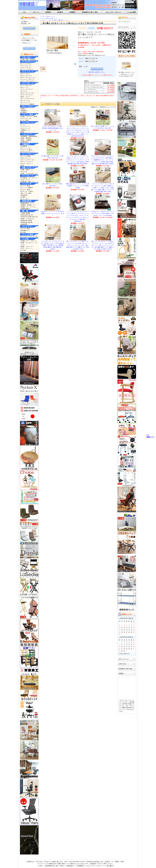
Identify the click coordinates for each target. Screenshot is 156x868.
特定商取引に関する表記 (125, 669)
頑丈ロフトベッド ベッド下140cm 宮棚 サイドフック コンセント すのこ (53, 214)
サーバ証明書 (130, 702)
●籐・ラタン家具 (26, 193)
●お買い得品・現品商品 (28, 59)
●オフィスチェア (26, 76)
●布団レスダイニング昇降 (29, 116)
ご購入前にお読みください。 (97, 72)
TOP (24, 12)
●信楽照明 (24, 224)
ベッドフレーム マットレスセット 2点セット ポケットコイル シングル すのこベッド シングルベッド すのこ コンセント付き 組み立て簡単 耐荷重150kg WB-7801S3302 (78, 160)
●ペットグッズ (25, 102)
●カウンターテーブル (27, 93)
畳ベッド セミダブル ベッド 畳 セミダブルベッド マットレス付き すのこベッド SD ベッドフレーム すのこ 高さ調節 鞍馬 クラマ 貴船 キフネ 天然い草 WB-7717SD (103, 245)
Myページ (36, 12)
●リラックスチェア (27, 89)
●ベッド (23, 124)
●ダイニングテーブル (27, 160)
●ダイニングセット (27, 164)
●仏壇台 (23, 197)
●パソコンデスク (26, 64)
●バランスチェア (26, 68)
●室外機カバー (25, 230)
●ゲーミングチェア (27, 69)
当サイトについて (124, 659)
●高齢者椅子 (25, 142)
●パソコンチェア (26, 66)
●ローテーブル (25, 101)
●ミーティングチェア (27, 79)
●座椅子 (23, 108)
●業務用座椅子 (25, 209)
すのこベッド (50, 16)
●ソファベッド (25, 126)
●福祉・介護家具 (26, 140)
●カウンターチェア (27, 95)
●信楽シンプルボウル (27, 219)
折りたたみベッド (52, 18)
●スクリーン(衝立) (27, 150)
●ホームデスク (25, 74)
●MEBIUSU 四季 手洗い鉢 (29, 217)
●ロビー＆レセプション (28, 77)
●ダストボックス (26, 158)
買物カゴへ (151, 437)
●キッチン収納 (25, 156)
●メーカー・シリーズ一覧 (29, 236)
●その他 (23, 232)
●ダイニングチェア (27, 162)
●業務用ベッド (25, 130)
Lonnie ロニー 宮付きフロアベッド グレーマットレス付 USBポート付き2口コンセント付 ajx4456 (103, 214)
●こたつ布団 (25, 120)
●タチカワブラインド (27, 152)
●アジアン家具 (25, 190)
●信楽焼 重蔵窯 (26, 213)
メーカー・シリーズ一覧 (48, 20)
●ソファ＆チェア (26, 85)
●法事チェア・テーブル (28, 207)
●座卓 (22, 165)
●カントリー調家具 (27, 188)
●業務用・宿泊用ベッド (28, 205)
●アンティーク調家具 (27, 104)
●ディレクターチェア (27, 99)
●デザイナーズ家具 (27, 191)
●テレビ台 (24, 172)
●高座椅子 (24, 110)
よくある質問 (132, 12)
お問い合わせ (122, 664)
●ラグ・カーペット (27, 248)
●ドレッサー (25, 199)
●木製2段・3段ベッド (28, 181)
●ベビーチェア (25, 180)
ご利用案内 (72, 12)
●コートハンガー (26, 148)
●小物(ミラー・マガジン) (29, 241)
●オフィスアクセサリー (28, 81)
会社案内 (60, 12)
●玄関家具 (24, 146)
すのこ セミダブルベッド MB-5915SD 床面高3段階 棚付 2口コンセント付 (53, 128)
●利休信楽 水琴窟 (26, 221)
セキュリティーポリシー (114, 12)
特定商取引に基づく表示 (90, 12)
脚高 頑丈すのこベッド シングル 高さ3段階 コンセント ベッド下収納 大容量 (78, 186)
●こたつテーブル (26, 118)
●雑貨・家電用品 (26, 138)
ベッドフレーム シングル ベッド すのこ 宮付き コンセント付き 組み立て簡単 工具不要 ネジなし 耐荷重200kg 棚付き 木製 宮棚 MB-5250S (53, 245)
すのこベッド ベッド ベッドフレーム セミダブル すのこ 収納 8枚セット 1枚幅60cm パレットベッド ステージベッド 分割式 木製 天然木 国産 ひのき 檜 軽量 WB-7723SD (103, 160)
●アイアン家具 (25, 186)
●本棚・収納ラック (27, 170)
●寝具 (22, 132)
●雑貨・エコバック (27, 246)
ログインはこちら (124, 21)
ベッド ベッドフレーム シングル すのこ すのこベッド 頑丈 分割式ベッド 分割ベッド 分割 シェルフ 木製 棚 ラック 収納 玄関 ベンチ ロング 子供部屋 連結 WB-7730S (103, 188)
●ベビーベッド (25, 128)
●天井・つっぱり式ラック (29, 173)
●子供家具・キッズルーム (29, 178)
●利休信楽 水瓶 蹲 (26, 222)
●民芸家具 (24, 195)
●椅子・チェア (25, 97)
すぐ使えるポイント (84, 45)
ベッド (42, 16)
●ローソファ (25, 87)
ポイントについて (124, 27)
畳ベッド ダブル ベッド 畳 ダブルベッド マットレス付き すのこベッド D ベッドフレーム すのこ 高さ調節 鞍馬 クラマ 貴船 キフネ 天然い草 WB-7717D (78, 245)
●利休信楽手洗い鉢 (27, 215)
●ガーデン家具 (25, 229)
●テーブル (24, 91)
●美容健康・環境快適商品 (29, 136)
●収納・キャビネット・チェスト (29, 244)
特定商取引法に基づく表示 (54, 866)
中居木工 (60, 20)
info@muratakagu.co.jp (95, 862)
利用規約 (48, 12)
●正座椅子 (24, 112)
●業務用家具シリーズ (27, 203)
